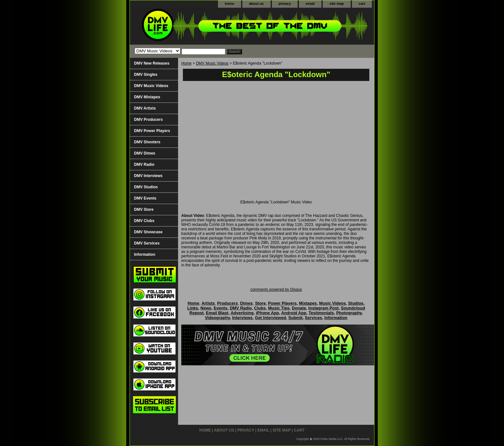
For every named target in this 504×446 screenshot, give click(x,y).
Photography (349, 313)
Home (186, 63)
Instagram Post (323, 308)
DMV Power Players (152, 131)
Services (313, 318)
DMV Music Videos (212, 63)
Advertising (242, 313)
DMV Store (144, 210)
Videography (217, 318)
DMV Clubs (144, 221)
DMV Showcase (148, 232)
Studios (356, 303)
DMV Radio (144, 165)
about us (256, 4)
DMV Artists (145, 108)
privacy (285, 4)
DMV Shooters (147, 142)
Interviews (242, 318)
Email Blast (217, 313)
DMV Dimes (145, 153)
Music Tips (279, 308)
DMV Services (147, 243)
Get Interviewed (270, 318)
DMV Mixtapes (147, 97)
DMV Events (145, 198)
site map (337, 4)
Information (145, 254)
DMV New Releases (152, 63)
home (229, 4)
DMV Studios (146, 187)
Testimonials (321, 313)
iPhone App (267, 313)
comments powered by (276, 290)
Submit (295, 318)
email (310, 4)
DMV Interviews (148, 176)
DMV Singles (146, 75)
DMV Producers (148, 120)
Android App (294, 313)
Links (193, 308)
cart (362, 4)
